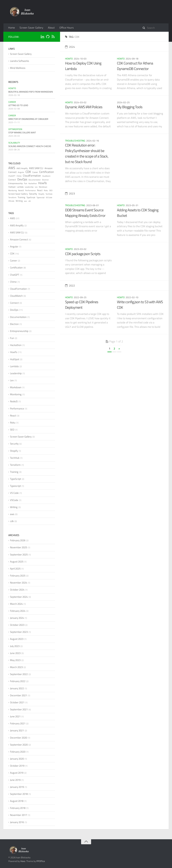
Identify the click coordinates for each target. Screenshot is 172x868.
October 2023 (17, 625)
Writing (19, 201)
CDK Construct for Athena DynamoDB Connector (135, 66)
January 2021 (17, 730)
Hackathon (33, 183)
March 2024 (16, 604)
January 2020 (17, 759)
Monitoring (13, 190)
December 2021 (19, 695)
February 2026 (18, 540)
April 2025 (15, 569)
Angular (21, 172)
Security (33, 194)
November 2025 (19, 547)
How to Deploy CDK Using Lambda (83, 66)
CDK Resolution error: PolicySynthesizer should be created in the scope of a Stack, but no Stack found (87, 153)
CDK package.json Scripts (83, 254)
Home (12, 28)
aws (26, 201)
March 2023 (16, 667)
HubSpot (12, 187)
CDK (28, 172)
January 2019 (17, 787)
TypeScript (31, 197)
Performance (30, 190)
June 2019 (15, 780)
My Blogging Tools (130, 107)
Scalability (14, 143)
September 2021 (19, 709)
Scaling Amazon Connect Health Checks (30, 146)
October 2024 (17, 590)
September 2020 (19, 745)
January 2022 (17, 688)
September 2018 (19, 794)
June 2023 (15, 653)
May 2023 (15, 660)
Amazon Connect (19, 239)
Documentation (35, 180)
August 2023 (17, 639)
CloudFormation (32, 176)
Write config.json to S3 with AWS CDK (140, 305)
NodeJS (21, 190)
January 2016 (17, 822)
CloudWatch (46, 176)
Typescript (41, 197)
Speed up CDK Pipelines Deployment (82, 305)
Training (21, 197)
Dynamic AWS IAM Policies (84, 107)
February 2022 (18, 681)
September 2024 (19, 597)
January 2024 (17, 618)
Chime (19, 176)
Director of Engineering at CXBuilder (28, 119)
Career (12, 102)
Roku (46, 190)
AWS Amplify (22, 168)
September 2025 (19, 555)
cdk (30, 201)
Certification (47, 172)
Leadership (29, 187)
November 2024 (19, 583)
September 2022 (19, 674)
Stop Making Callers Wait (22, 132)
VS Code (49, 197)
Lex (36, 187)
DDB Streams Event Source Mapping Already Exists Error (85, 213)
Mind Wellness (18, 68)
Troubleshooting (75, 141)
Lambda (20, 187)
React (40, 190)
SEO (51, 190)
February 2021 (18, 723)
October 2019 (17, 766)
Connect (12, 180)
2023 (70, 193)
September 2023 (19, 632)
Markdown (43, 187)
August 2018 (17, 801)
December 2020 (19, 738)
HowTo (69, 59)
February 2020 (18, 752)
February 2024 (18, 611)
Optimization (15, 129)
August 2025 (17, 562)
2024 (70, 47)
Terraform (12, 197)
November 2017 (19, 815)
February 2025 (18, 576)
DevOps (22, 179)
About (51, 28)
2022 (70, 285)
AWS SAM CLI (36, 168)
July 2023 (15, 646)
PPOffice (41, 861)
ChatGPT (12, 176)
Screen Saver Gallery (31, 28)
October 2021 (17, 702)
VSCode (11, 201)
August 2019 (17, 773)
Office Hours (66, 28)
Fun (26, 183)
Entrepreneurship (16, 183)
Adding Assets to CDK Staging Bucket (138, 213)
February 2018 (18, 808)
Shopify (41, 194)
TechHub (49, 194)
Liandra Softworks (20, 61)
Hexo (23, 861)
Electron (45, 180)
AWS (12, 168)
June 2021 (15, 716)
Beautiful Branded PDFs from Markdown (31, 92)
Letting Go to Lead (18, 105)
